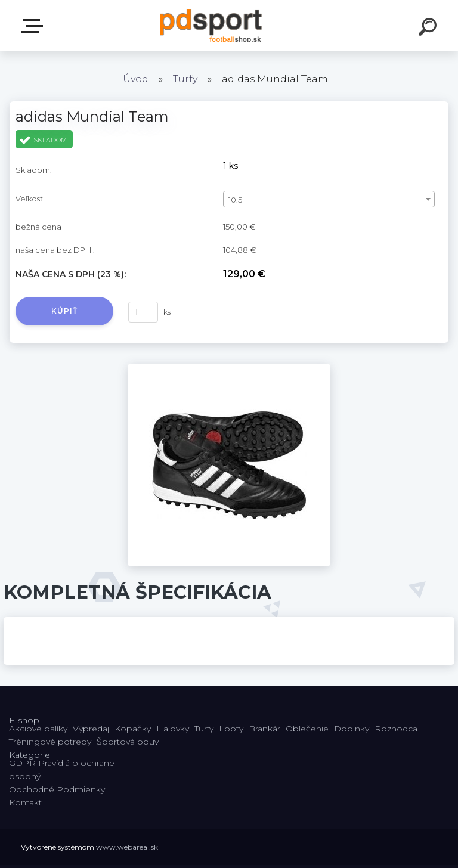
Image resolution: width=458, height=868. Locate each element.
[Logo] (211, 25)
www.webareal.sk (127, 847)
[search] (429, 29)
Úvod (136, 79)
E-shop (35, 26)
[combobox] (329, 199)
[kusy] (143, 312)
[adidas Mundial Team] (229, 368)
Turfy (185, 79)
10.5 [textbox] (235, 200)
